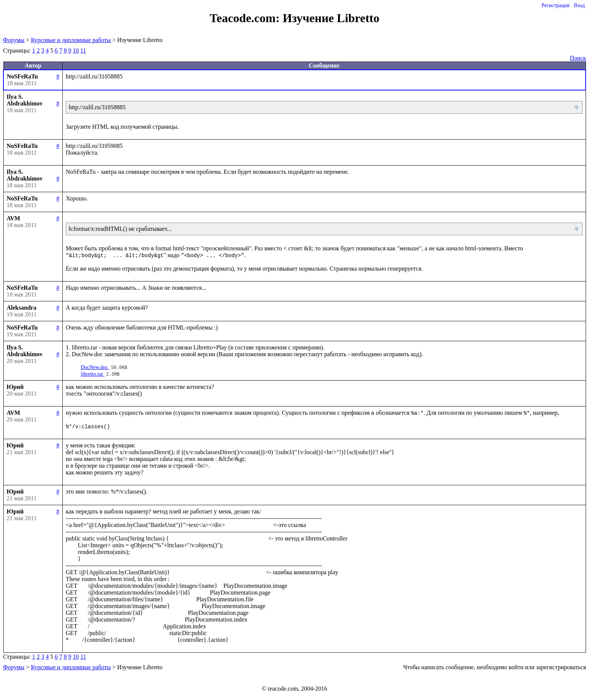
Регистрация (555, 5)
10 (76, 50)
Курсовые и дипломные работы (71, 40)
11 (83, 50)
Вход (579, 5)
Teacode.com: (246, 18)
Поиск (578, 58)
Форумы (14, 40)
